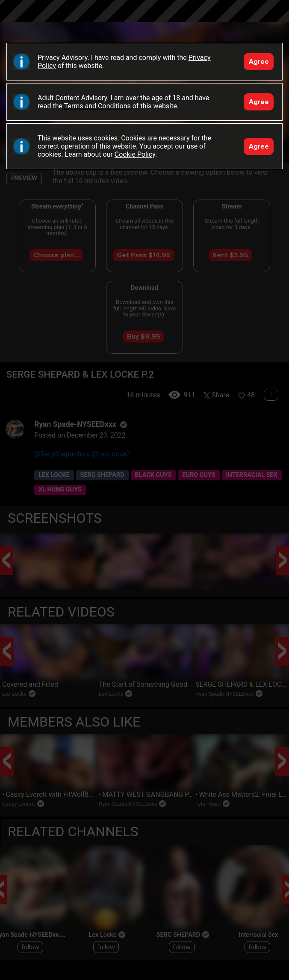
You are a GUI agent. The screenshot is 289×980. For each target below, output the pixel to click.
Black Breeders (144, 19)
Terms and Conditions (97, 106)
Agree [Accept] (259, 62)
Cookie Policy (135, 154)
